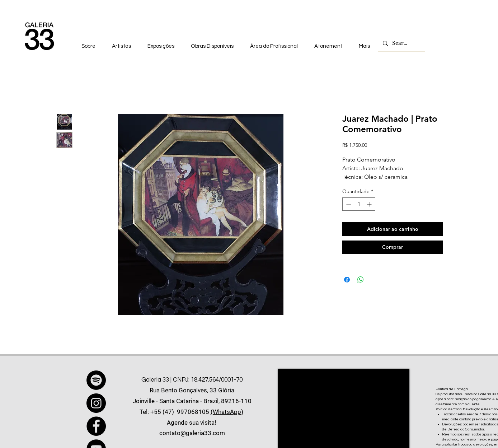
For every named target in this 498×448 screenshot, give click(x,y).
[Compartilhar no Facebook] (347, 280)
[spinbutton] (359, 204)
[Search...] (401, 43)
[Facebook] (96, 426)
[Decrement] (348, 204)
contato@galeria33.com (192, 433)
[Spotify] (96, 380)
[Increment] (370, 204)
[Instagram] (96, 403)
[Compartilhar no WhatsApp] (361, 280)
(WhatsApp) (227, 412)
